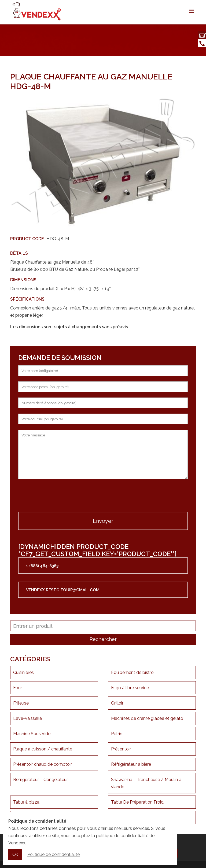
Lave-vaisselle (27, 718)
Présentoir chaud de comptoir (43, 764)
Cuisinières (23, 672)
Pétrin (117, 734)
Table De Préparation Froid (137, 802)
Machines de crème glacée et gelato (147, 718)
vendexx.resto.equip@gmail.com (63, 590)
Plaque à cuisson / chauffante (43, 749)
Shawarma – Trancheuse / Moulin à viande (146, 783)
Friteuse (21, 703)
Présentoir (121, 749)
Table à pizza (26, 802)
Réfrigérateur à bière (131, 764)
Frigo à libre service (130, 688)
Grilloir (117, 703)
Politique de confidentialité (54, 855)
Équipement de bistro (132, 672)
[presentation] (59, 496)
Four (18, 688)
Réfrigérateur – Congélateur (41, 780)
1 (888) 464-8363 (42, 566)
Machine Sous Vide (32, 734)
